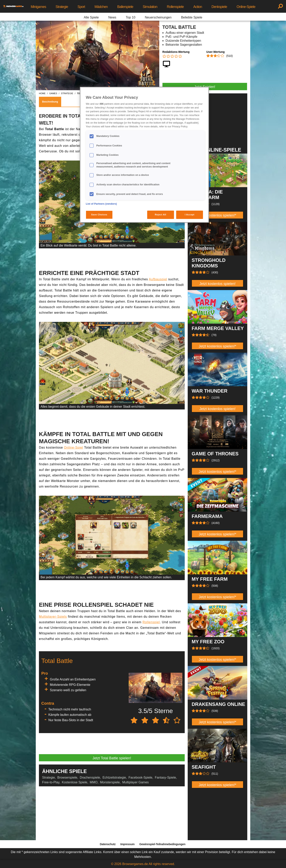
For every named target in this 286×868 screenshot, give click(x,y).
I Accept (189, 215)
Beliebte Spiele (192, 17)
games (53, 93)
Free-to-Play (51, 782)
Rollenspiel (151, 622)
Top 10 (130, 17)
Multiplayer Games (135, 782)
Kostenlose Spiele (74, 782)
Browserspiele (67, 778)
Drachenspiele (90, 778)
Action (198, 7)
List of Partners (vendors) (101, 204)
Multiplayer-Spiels (53, 617)
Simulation (150, 7)
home (42, 93)
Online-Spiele (246, 7)
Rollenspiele (175, 7)
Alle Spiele (91, 17)
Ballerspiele (125, 7)
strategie (67, 93)
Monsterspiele (110, 782)
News (112, 17)
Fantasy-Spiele (165, 778)
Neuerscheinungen (158, 17)
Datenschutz (108, 844)
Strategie (62, 7)
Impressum (128, 844)
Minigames (38, 7)
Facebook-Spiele (140, 778)
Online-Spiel (74, 448)
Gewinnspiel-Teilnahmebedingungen (162, 844)
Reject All (161, 215)
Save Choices (99, 215)
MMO (94, 782)
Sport (81, 7)
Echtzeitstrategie (114, 778)
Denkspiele (219, 7)
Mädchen (101, 7)
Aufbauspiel (158, 279)
